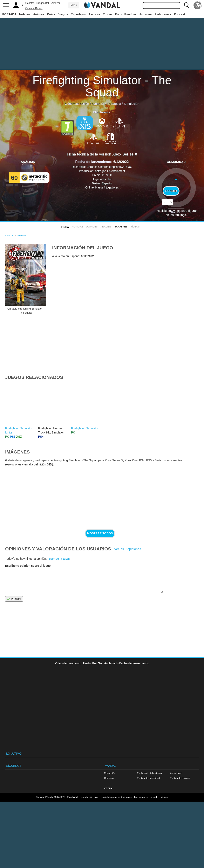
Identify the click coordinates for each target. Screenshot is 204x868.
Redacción (110, 773)
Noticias (25, 14)
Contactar (109, 778)
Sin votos (176, 212)
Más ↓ (74, 5)
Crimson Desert (34, 8)
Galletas (30, 3)
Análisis (39, 14)
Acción (84, 104)
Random (130, 14)
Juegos (63, 14)
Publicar (14, 599)
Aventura (98, 104)
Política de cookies (180, 778)
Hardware (145, 14)
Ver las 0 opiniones (128, 549)
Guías (51, 14)
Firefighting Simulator (85, 428)
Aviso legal (176, 773)
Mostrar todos (100, 533)
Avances (94, 14)
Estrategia (114, 104)
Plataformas (163, 14)
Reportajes (78, 14)
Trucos (108, 14)
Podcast (179, 14)
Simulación (131, 104)
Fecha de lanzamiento (93, 162)
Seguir (171, 191)
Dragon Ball (43, 3)
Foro (118, 14)
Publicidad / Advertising (149, 773)
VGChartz (109, 788)
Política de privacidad (148, 778)
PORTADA (9, 14)
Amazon (56, 3)
